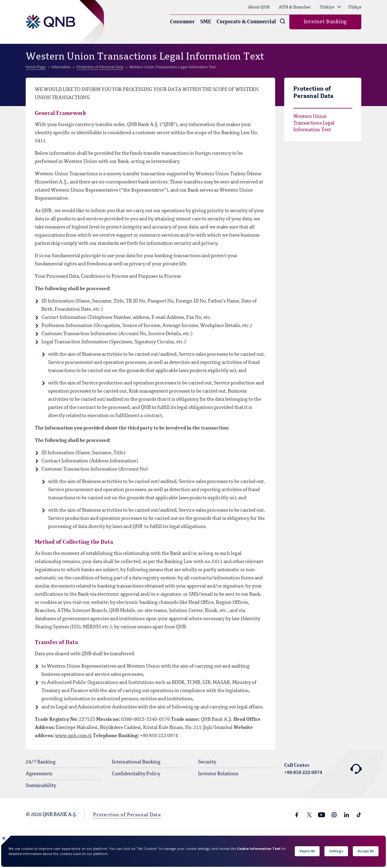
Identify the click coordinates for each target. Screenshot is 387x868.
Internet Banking (325, 22)
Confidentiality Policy (136, 774)
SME (206, 22)
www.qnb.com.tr (73, 736)
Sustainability (41, 786)
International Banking (136, 762)
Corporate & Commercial (246, 22)
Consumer (182, 22)
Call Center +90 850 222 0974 (323, 769)
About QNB (259, 7)
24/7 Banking (41, 762)
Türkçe (355, 7)
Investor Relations (218, 774)
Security (207, 762)
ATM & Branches (295, 7)
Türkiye (330, 7)
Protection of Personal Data (127, 815)
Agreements (39, 774)
